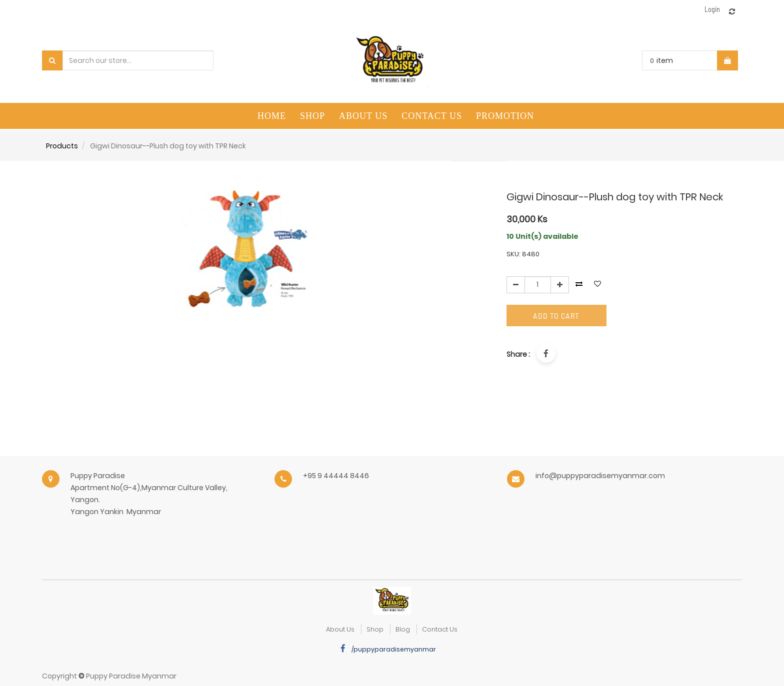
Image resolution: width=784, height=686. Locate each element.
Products (62, 146)
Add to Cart (556, 316)
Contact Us (440, 629)
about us (340, 629)
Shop (375, 629)
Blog (403, 629)
